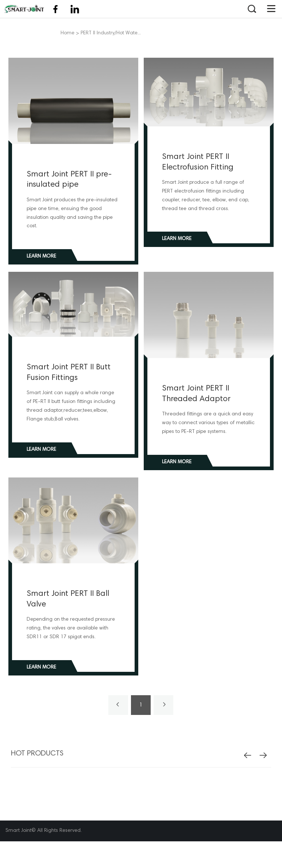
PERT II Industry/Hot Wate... (111, 33)
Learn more (41, 256)
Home (67, 33)
